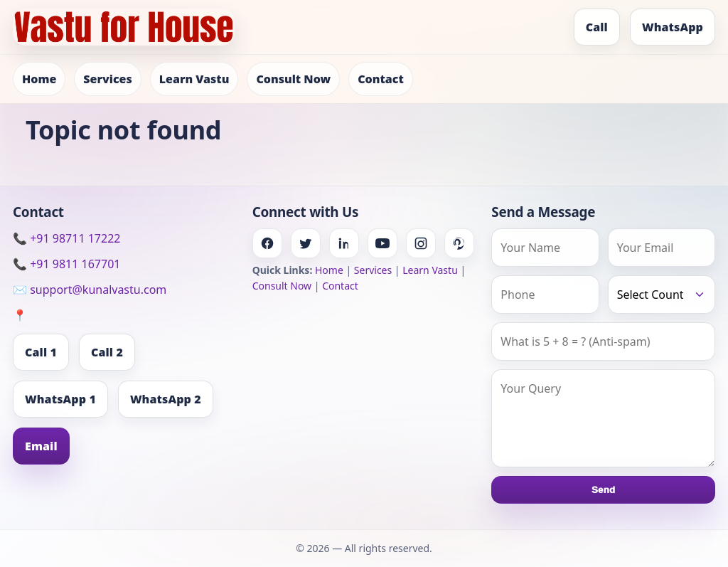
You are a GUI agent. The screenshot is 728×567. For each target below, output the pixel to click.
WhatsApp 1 (60, 399)
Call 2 (107, 352)
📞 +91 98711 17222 (66, 238)
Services (107, 79)
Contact (381, 79)
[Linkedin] (344, 243)
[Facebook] (267, 243)
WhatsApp (673, 27)
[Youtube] (382, 243)
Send (603, 490)
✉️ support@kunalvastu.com (90, 290)
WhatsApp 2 (166, 399)
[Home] (124, 27)
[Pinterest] (459, 243)
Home (39, 79)
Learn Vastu (194, 79)
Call (597, 27)
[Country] (662, 295)
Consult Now (293, 79)
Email (41, 446)
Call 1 (41, 352)
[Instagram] (421, 243)
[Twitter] (306, 243)
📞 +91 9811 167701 (66, 264)
